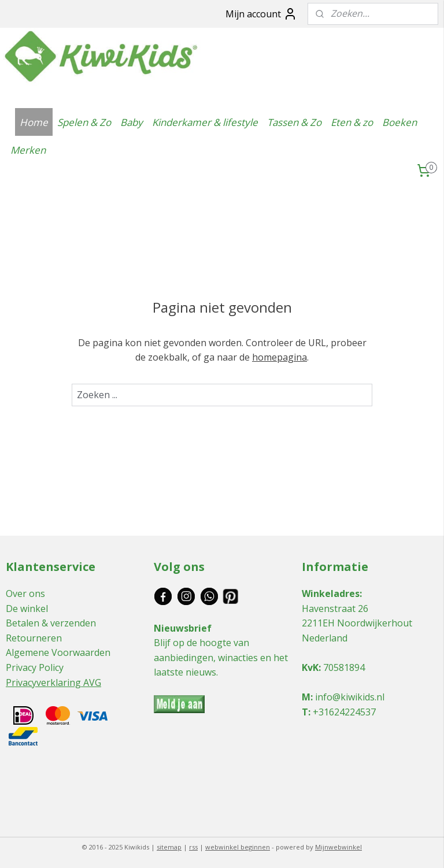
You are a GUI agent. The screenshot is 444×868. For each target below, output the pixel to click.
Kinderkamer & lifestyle (205, 122)
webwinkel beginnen (238, 847)
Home (34, 122)
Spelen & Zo (84, 122)
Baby (132, 122)
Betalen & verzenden (51, 623)
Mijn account (261, 14)
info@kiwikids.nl (350, 697)
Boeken (399, 122)
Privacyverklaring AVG (53, 682)
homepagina (280, 357)
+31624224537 (344, 712)
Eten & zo (352, 122)
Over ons (25, 593)
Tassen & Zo (294, 122)
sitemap (169, 847)
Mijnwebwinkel (338, 847)
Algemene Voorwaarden (58, 652)
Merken (28, 150)
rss (193, 847)
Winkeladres (331, 593)
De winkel (27, 609)
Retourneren (34, 638)
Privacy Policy (35, 667)
